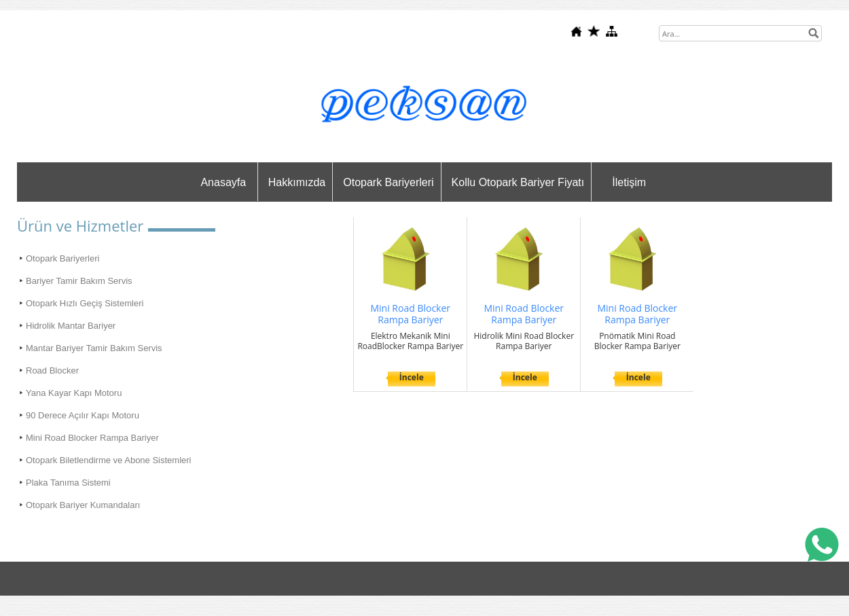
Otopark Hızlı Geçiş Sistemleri (85, 303)
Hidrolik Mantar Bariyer (71, 326)
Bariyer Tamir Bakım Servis (79, 281)
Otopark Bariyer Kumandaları (83, 505)
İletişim (629, 182)
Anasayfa (223, 182)
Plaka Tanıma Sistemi (68, 483)
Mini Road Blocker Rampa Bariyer (92, 438)
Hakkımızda (297, 182)
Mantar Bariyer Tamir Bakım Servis (94, 348)
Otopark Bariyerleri (388, 182)
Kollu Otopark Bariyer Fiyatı (518, 182)
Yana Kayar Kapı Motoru (74, 393)
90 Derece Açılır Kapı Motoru (83, 415)
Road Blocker (52, 370)
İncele (412, 377)
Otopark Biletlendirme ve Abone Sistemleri (109, 460)
